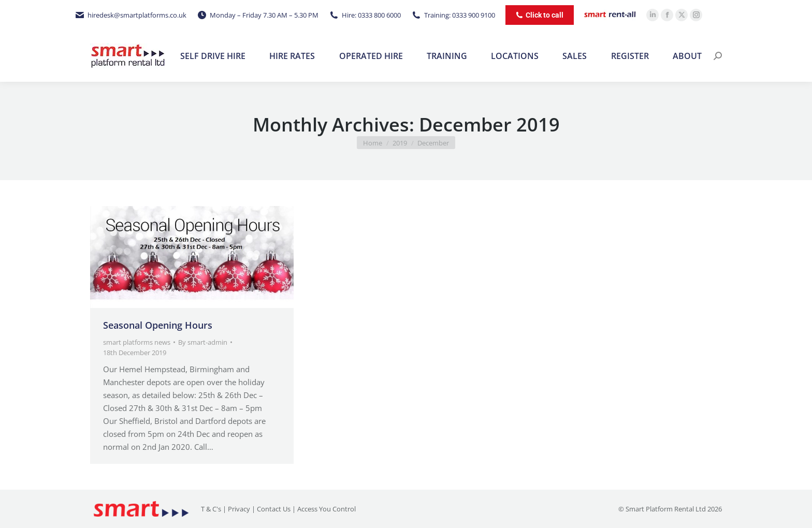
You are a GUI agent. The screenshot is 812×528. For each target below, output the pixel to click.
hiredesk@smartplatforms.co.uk (130, 15)
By (203, 342)
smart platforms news (137, 342)
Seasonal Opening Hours (158, 325)
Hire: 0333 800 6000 (365, 15)
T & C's (211, 509)
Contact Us (274, 509)
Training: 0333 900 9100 (453, 15)
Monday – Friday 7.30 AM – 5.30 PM (258, 15)
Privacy (239, 509)
